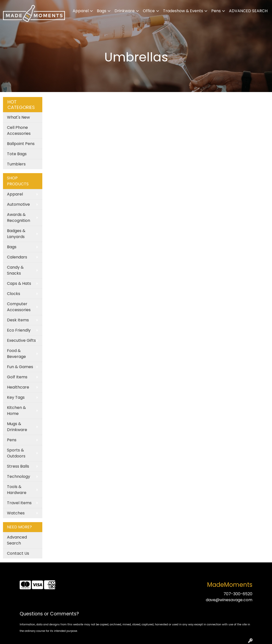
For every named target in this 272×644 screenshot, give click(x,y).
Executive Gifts (21, 340)
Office (149, 11)
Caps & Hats (19, 283)
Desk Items (18, 320)
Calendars (17, 257)
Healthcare (18, 387)
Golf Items (17, 377)
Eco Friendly (19, 330)
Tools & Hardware (17, 490)
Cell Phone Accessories (19, 130)
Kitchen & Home (16, 411)
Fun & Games (20, 367)
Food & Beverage (16, 354)
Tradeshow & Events (183, 11)
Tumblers (16, 164)
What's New (18, 117)
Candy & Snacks (15, 270)
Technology (19, 476)
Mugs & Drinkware (17, 427)
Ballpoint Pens (21, 144)
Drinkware (125, 11)
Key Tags (16, 397)
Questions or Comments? (49, 614)
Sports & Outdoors (16, 453)
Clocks (14, 294)
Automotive (18, 204)
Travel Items (19, 503)
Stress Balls (18, 466)
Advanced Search (17, 540)
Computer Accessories (19, 307)
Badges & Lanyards (16, 234)
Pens (216, 11)
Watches (16, 513)
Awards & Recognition (19, 218)
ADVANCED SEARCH (248, 11)
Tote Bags (17, 154)
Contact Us (18, 553)
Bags (102, 11)
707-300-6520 (238, 594)
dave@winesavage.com (229, 600)
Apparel (81, 11)
